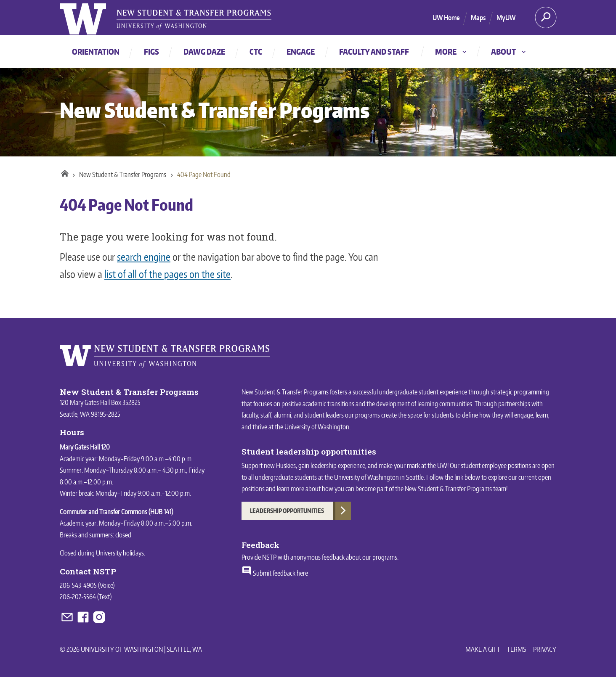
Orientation (96, 52)
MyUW (506, 18)
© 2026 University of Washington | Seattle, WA (131, 649)
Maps (478, 18)
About (509, 52)
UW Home (446, 18)
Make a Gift (483, 649)
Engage (301, 52)
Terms (517, 649)
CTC (256, 52)
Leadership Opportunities (287, 511)
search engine (144, 257)
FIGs (151, 52)
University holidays (120, 553)
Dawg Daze (204, 52)
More (451, 52)
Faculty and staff (374, 52)
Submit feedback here (275, 573)
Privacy (545, 649)
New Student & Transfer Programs (215, 110)
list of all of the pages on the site (167, 274)
